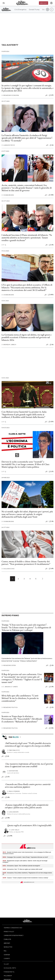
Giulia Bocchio (8, 569)
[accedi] (51, 3)
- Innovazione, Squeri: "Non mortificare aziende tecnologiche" (21, 866)
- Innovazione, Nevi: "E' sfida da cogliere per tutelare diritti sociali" (23, 869)
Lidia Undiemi (13, 812)
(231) (51, 422)
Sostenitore (13, 771)
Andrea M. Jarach (9, 345)
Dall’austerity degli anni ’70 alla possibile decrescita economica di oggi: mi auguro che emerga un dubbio (28, 744)
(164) (51, 195)
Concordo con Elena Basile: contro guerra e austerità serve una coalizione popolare (28, 786)
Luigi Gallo (14, 830)
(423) (51, 295)
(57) (51, 95)
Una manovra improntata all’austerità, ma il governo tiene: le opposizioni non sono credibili (29, 765)
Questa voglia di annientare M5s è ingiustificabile (29, 825)
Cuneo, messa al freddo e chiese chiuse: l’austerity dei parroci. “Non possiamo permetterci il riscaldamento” (26, 563)
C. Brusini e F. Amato (10, 687)
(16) (51, 521)
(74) (51, 687)
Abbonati (43, 3)
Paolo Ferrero (13, 791)
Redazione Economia (10, 95)
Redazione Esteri (9, 665)
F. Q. (4, 245)
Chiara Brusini (8, 195)
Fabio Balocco (13, 750)
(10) (51, 245)
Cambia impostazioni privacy (14, 935)
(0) (52, 665)
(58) (7, 818)
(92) (51, 728)
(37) (51, 472)
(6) (52, 145)
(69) (51, 569)
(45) (7, 797)
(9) (52, 707)
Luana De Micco (8, 145)
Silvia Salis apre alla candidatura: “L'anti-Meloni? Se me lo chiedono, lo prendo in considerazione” (20, 698)
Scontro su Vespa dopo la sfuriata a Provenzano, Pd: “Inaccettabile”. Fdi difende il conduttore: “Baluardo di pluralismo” (22, 719)
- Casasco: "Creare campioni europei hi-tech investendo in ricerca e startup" (25, 878)
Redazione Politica (9, 707)
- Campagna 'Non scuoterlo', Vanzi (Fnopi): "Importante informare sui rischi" (25, 857)
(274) (10, 836)
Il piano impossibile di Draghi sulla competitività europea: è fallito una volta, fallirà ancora (27, 806)
